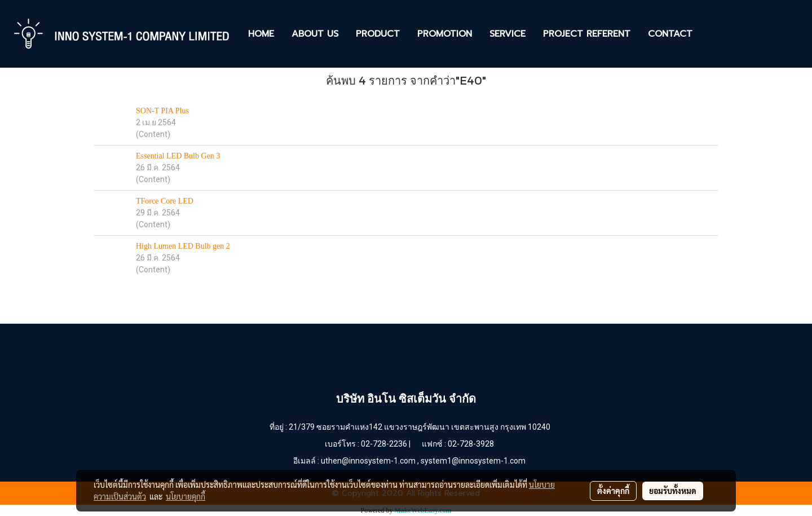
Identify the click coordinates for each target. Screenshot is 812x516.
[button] (711, 34)
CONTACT (670, 34)
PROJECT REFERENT (587, 34)
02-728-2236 (384, 444)
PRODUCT (378, 34)
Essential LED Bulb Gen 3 (178, 156)
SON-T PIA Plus (162, 111)
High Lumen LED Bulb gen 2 (183, 246)
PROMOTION (445, 34)
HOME (261, 34)
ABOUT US (315, 34)
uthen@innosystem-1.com (368, 461)
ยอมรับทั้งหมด (673, 491)
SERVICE (507, 34)
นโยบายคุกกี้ (186, 496)
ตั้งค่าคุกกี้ (613, 491)
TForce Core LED (165, 201)
